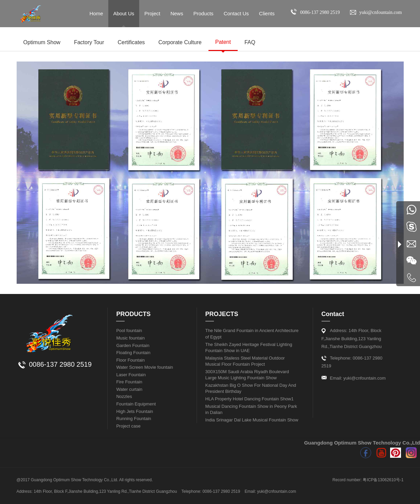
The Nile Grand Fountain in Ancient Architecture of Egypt (252, 334)
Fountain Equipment (136, 404)
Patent (223, 42)
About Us (124, 13)
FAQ (250, 42)
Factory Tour (89, 42)
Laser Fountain (131, 375)
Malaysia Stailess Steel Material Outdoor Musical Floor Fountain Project (245, 361)
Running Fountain (134, 419)
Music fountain (130, 338)
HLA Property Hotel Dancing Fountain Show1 (250, 399)
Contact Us (236, 13)
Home (96, 13)
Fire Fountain (129, 382)
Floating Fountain (133, 353)
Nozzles (124, 396)
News (177, 13)
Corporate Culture (180, 42)
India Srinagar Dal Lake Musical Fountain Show (252, 420)
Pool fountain (129, 331)
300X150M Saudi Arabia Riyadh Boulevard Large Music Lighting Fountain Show (247, 375)
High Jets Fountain (134, 411)
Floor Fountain (130, 360)
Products (203, 13)
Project (152, 13)
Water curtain (129, 389)
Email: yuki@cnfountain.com (358, 378)
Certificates (131, 42)
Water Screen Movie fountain (144, 367)
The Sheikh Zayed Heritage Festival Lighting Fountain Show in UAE (249, 348)
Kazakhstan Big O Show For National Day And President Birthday (251, 388)
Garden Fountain (133, 345)
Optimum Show (42, 42)
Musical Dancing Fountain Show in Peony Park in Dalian (251, 410)
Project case (128, 426)
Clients (267, 13)
